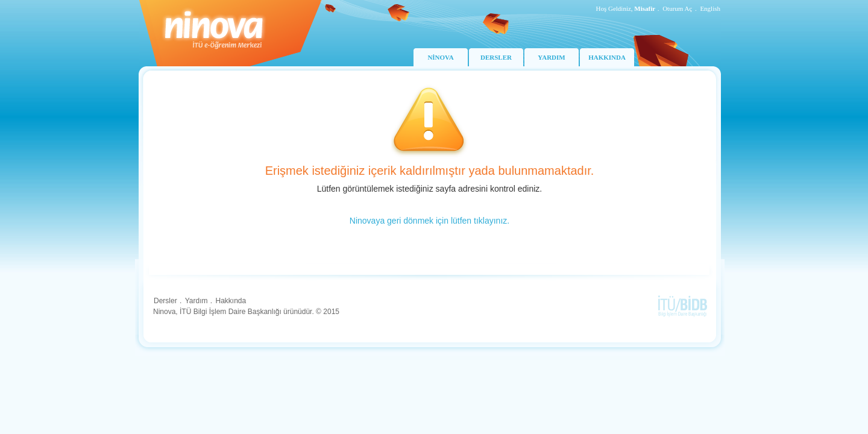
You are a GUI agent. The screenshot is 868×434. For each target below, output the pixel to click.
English (710, 8)
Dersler (165, 301)
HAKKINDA (607, 57)
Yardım (197, 301)
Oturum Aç (677, 8)
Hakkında (231, 301)
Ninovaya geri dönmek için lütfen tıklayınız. (429, 221)
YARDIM (551, 57)
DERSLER (496, 57)
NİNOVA (440, 57)
